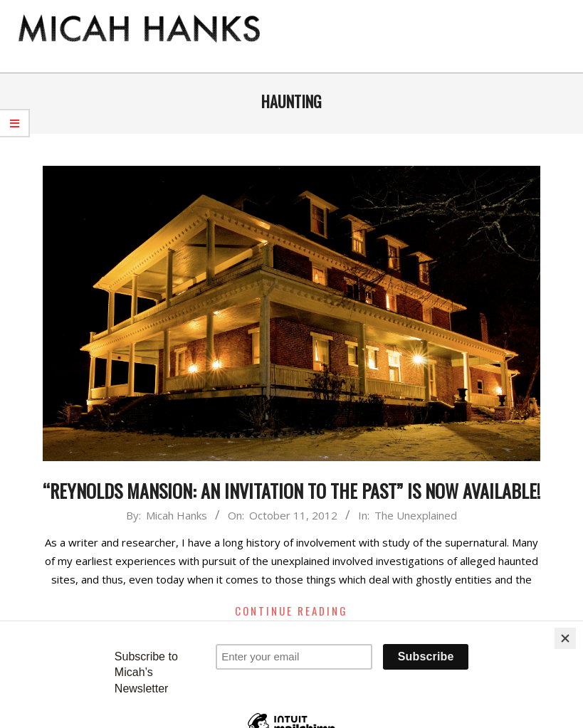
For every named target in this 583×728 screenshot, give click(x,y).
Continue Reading (291, 611)
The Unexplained (416, 515)
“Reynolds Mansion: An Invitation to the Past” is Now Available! (291, 491)
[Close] (565, 638)
